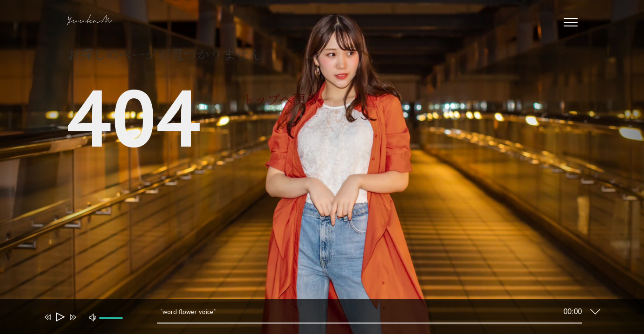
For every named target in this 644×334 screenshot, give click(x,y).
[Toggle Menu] (570, 22)
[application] (315, 319)
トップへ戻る (280, 99)
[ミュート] (93, 317)
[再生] (60, 317)
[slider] (370, 323)
